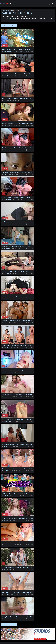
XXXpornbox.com (5, 3)
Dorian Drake (7, 224)
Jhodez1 (6, 175)
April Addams (7, 76)
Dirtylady (6, 446)
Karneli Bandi (7, 372)
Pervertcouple (7, 249)
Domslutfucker (7, 150)
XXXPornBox (5, 11)
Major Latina (7, 125)
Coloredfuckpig (7, 199)
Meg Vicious (7, 347)
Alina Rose (6, 101)
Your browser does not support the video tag (19, 40)
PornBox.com (10, 18)
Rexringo (6, 298)
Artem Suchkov (7, 421)
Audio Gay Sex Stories (9, 51)
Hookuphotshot (8, 397)
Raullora (6, 323)
